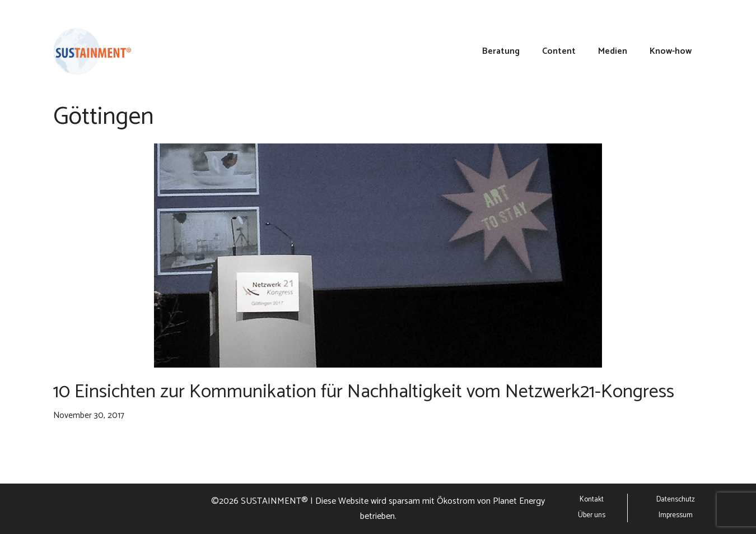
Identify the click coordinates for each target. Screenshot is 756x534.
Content (559, 52)
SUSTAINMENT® (274, 501)
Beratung (501, 52)
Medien (613, 52)
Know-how (671, 52)
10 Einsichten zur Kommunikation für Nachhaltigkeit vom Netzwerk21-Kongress (364, 392)
